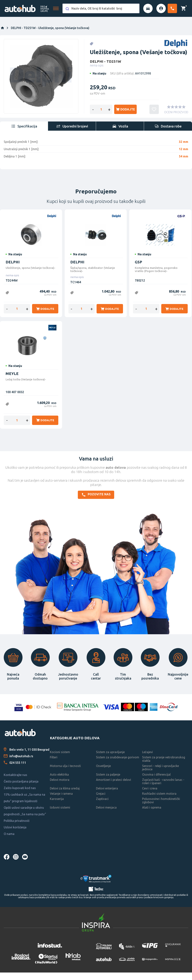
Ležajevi (147, 759)
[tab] (24, 133)
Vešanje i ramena (61, 801)
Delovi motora (60, 787)
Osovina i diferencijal (156, 782)
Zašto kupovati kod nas (20, 795)
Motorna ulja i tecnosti (65, 773)
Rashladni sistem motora (159, 801)
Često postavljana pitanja (21, 789)
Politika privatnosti (17, 828)
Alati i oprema (152, 815)
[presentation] (24, 133)
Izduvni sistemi (60, 815)
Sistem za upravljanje (110, 759)
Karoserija (57, 806)
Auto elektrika (59, 782)
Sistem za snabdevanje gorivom (118, 765)
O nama (9, 841)
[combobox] (101, 8)
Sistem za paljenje (108, 782)
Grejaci (101, 801)
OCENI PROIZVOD (176, 119)
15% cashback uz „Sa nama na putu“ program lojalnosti (24, 805)
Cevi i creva (150, 796)
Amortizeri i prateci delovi (114, 787)
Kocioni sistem (60, 759)
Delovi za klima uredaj (65, 796)
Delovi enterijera (107, 796)
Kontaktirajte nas (15, 782)
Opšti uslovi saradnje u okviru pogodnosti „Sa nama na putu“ (25, 818)
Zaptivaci (102, 806)
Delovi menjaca (106, 815)
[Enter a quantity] (101, 117)
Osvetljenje (103, 773)
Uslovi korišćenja (15, 835)
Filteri (54, 765)
